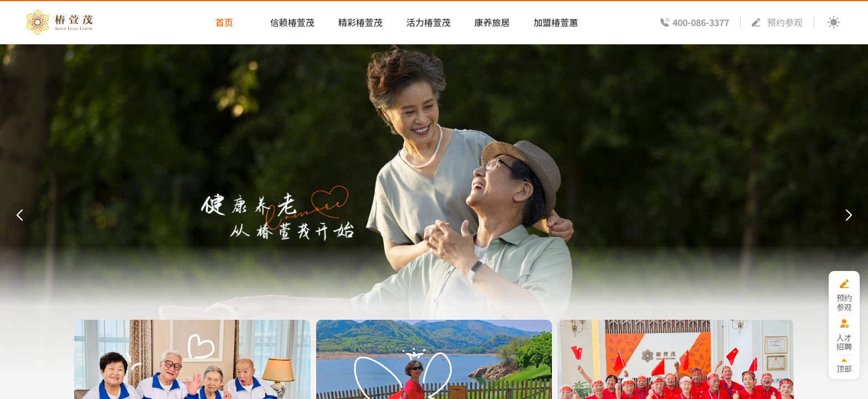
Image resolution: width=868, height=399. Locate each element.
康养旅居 (492, 22)
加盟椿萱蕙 (556, 22)
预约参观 (785, 22)
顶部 (844, 368)
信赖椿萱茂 (292, 22)
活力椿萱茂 (428, 22)
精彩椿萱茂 (360, 22)
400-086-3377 (701, 22)
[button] (19, 216)
